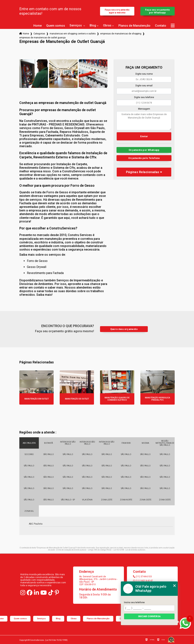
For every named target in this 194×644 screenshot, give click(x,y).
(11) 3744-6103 (142, 577)
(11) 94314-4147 (143, 581)
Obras (107, 26)
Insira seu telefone (134, 602)
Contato (161, 26)
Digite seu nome (144, 74)
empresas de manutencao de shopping (121, 34)
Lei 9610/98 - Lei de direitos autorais (129, 550)
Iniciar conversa (149, 616)
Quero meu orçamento (124, 329)
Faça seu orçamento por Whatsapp (158, 11)
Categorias (39, 34)
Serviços (76, 26)
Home (38, 26)
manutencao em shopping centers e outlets (73, 34)
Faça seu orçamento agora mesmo (117, 11)
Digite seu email (144, 86)
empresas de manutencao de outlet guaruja (42, 38)
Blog (93, 26)
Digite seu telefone (144, 97)
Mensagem (144, 109)
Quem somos (56, 26)
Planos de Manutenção (134, 26)
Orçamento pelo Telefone (144, 158)
